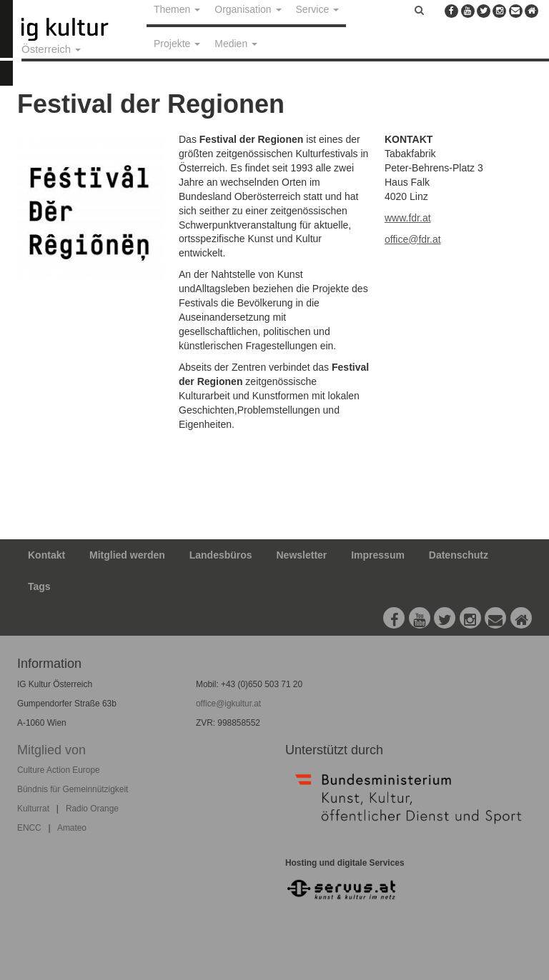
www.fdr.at (408, 218)
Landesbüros (221, 555)
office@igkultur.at (228, 704)
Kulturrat (33, 809)
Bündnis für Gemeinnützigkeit (73, 789)
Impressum (378, 555)
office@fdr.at (413, 239)
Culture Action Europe (59, 770)
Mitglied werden (127, 555)
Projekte (177, 44)
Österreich (51, 49)
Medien (236, 44)
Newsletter (302, 555)
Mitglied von (51, 750)
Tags (39, 586)
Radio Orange (92, 809)
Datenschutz (459, 555)
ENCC (29, 828)
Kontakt (46, 555)
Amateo (72, 828)
